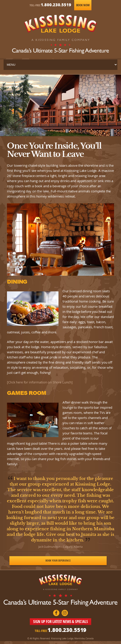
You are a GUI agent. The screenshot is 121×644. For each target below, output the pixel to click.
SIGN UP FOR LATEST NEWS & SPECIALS (60, 622)
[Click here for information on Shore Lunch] (40, 382)
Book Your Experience (58, 561)
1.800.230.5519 (56, 5)
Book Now (83, 5)
